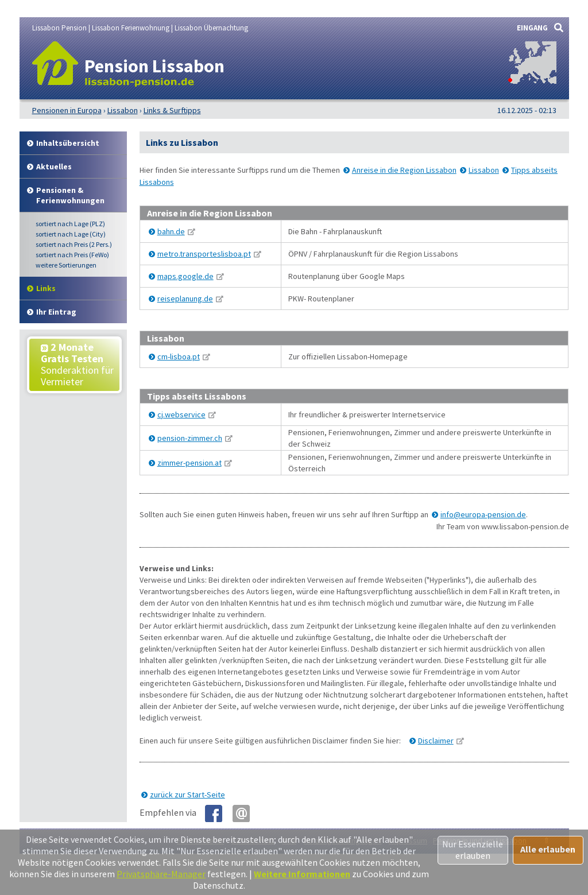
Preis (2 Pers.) (74, 244)
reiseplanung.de (185, 299)
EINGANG (532, 28)
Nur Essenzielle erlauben (473, 850)
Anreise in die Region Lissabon (404, 170)
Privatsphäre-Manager (161, 874)
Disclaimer (436, 741)
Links (46, 288)
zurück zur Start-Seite (187, 795)
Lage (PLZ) (70, 224)
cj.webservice (181, 414)
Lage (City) (71, 234)
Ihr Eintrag (56, 312)
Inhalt (68, 143)
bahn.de (171, 231)
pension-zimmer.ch (190, 438)
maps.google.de (185, 276)
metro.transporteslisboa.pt (204, 254)
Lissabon (484, 170)
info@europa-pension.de (483, 514)
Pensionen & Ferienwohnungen (70, 195)
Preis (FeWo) (72, 255)
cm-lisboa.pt (179, 357)
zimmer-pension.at (189, 463)
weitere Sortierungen (66, 265)
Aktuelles (54, 166)
